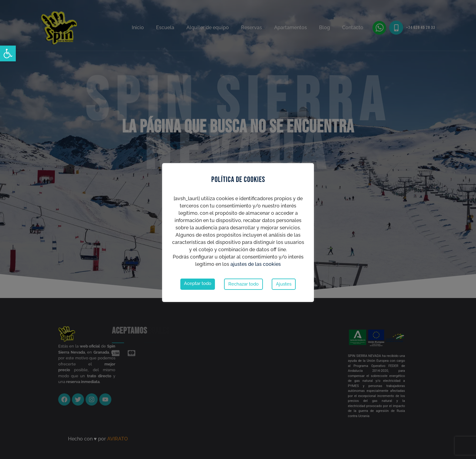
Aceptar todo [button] (198, 283)
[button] (8, 53)
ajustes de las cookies (256, 264)
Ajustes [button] (284, 284)
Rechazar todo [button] (243, 284)
